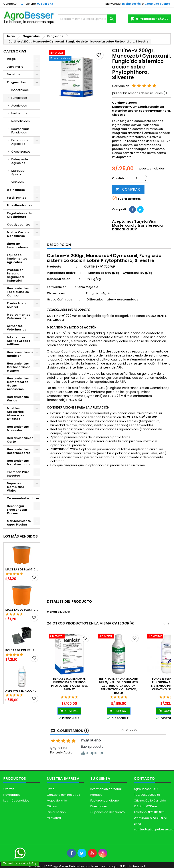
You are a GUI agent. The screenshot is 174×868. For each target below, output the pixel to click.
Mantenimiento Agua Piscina (19, 523)
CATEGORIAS (15, 51)
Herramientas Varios (18, 399)
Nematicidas (21, 121)
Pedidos (96, 795)
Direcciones (99, 806)
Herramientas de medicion (20, 354)
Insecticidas (20, 90)
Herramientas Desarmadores (19, 451)
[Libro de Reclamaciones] (0, 839)
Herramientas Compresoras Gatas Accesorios (18, 384)
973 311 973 (45, 4)
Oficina (52, 806)
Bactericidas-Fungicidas (21, 131)
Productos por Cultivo (18, 305)
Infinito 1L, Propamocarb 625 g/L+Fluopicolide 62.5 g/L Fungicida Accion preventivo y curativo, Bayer (119, 686)
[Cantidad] (136, 178)
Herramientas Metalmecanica (19, 462)
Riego (11, 59)
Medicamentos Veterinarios (19, 316)
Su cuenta (100, 778)
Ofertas (9, 789)
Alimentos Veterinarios (16, 328)
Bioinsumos (16, 190)
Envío (51, 789)
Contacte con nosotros (63, 795)
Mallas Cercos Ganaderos (18, 234)
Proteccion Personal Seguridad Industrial (15, 275)
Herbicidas (19, 113)
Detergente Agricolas (20, 161)
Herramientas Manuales (18, 428)
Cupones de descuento (108, 812)
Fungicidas (19, 98)
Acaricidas (19, 106)
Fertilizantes (16, 198)
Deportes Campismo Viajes (16, 487)
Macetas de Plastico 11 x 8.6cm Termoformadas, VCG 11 (22, 610)
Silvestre (64, 612)
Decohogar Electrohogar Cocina (17, 510)
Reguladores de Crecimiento (19, 215)
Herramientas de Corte (20, 440)
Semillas (14, 74)
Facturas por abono (105, 801)
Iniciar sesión (131, 4)
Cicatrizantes (21, 152)
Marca (52, 612)
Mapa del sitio (57, 801)
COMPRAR (128, 189)
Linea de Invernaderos (17, 245)
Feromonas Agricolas (20, 142)
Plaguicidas (16, 82)
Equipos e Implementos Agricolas (17, 259)
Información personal (106, 789)
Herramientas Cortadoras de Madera (19, 367)
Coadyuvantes (19, 225)
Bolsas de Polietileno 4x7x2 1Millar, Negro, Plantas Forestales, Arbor (22, 650)
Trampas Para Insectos (18, 474)
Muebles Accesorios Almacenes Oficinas (15, 414)
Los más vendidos (21, 536)
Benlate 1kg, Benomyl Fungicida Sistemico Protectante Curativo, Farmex (69, 684)
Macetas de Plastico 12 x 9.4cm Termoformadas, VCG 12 (22, 570)
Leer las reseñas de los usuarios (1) (139, 93)
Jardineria (15, 67)
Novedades (12, 795)
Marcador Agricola (19, 172)
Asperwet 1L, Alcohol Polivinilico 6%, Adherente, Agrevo (22, 691)
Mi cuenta (54, 818)
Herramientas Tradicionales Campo (18, 292)
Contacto (10, 4)
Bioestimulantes (19, 205)
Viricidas (18, 182)
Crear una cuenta (157, 4)
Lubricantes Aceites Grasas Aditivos (18, 341)
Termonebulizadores (23, 498)
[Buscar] (87, 19)
